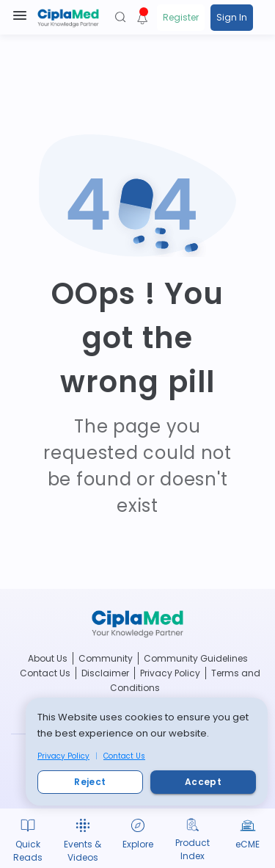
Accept (203, 782)
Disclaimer (105, 673)
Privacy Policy (63, 756)
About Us (48, 658)
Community (106, 658)
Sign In (232, 17)
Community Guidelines (196, 658)
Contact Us (124, 756)
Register (181, 17)
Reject (90, 782)
